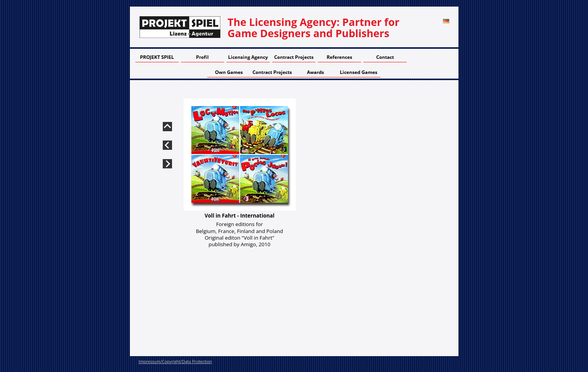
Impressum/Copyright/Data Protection (176, 362)
